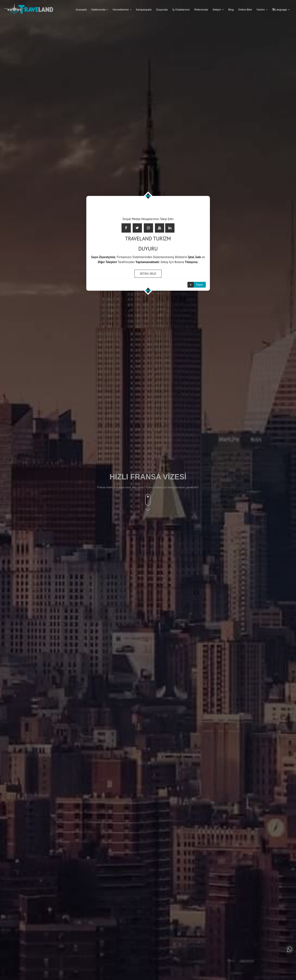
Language (280, 10)
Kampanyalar (144, 10)
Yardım (261, 10)
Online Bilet (245, 10)
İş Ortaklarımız (181, 10)
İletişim (217, 10)
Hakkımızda (98, 10)
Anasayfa (81, 10)
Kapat (200, 284)
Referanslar (201, 10)
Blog (231, 10)
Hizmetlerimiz (121, 10)
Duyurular (162, 10)
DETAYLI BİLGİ (148, 273)
